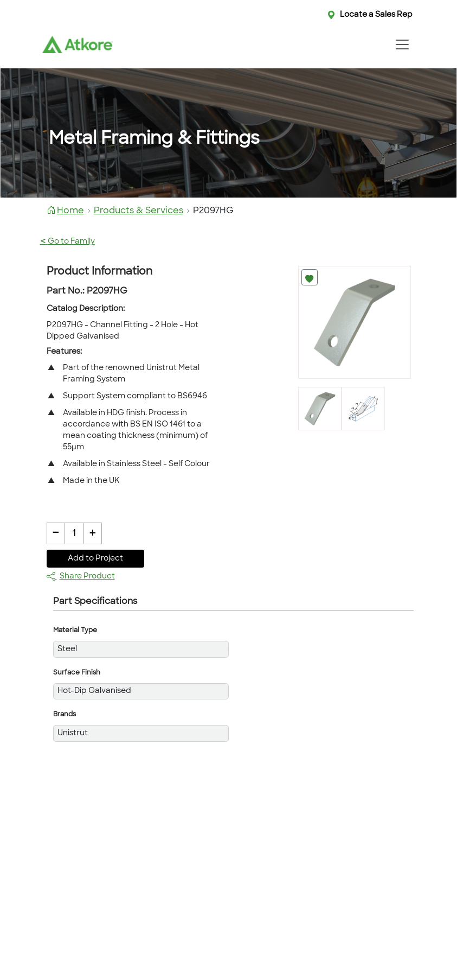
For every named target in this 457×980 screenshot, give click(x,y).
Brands (65, 715)
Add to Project (95, 559)
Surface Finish (77, 673)
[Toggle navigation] (403, 44)
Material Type (75, 631)
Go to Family (67, 242)
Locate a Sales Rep (376, 15)
